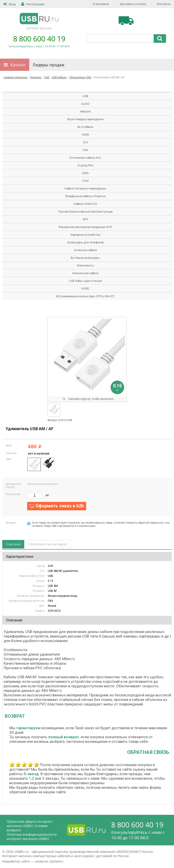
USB (47, 77)
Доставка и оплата (133, 4)
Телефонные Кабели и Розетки (85, 196)
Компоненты (85, 265)
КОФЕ (85, 289)
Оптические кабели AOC (85, 158)
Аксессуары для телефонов (85, 242)
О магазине (101, 4)
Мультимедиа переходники (85, 119)
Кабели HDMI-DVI (85, 204)
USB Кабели (59, 77)
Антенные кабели (85, 250)
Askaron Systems (49, 861)
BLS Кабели (85, 127)
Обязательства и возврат (48, 544)
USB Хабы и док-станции (85, 281)
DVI (85, 142)
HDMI (85, 135)
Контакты (164, 4)
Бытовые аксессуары (85, 258)
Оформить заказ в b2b (60, 506)
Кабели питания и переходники (85, 188)
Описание (13, 544)
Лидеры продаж (48, 65)
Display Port (85, 165)
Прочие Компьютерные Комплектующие (85, 212)
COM (85, 181)
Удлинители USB (80, 77)
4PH (85, 219)
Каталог (18, 65)
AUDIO (85, 104)
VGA (85, 150)
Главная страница (16, 77)
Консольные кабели (85, 273)
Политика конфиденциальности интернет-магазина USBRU (32, 837)
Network (85, 111)
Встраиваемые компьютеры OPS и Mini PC (85, 296)
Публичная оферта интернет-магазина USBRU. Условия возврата (30, 826)
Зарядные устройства (85, 235)
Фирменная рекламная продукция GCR (85, 227)
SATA (85, 173)
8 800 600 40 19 (39, 39)
